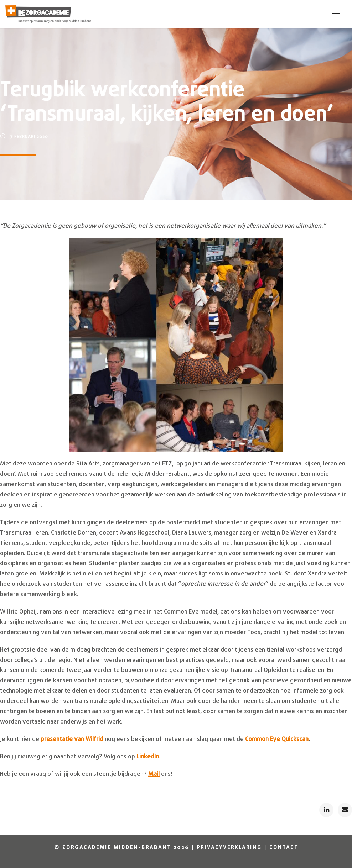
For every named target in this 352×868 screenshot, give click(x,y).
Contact (284, 848)
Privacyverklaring (229, 848)
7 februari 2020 (29, 137)
